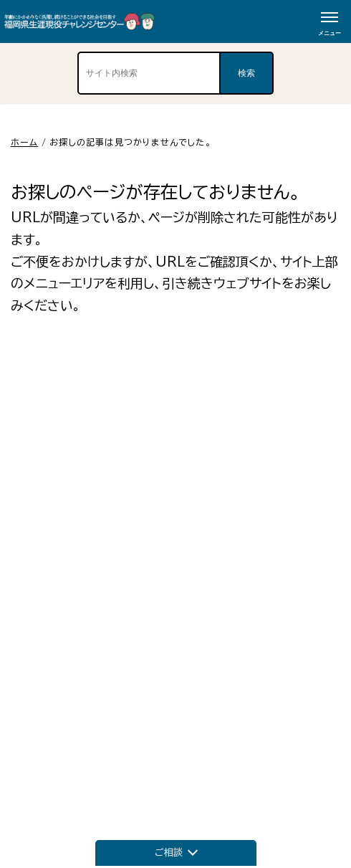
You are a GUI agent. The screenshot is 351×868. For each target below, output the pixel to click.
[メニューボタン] (330, 22)
